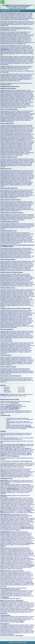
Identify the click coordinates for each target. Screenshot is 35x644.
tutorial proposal (20, 622)
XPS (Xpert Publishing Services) (14, 405)
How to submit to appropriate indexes (10, 409)
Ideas (23, 529)
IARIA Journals (15, 403)
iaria (1, 446)
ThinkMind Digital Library (12, 406)
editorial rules (16, 456)
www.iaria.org (28, 426)
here (1, 442)
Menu (2, 2)
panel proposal (19, 635)
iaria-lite (27, 448)
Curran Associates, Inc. (15, 408)
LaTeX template (20, 444)
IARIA (22, 621)
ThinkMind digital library (12, 488)
